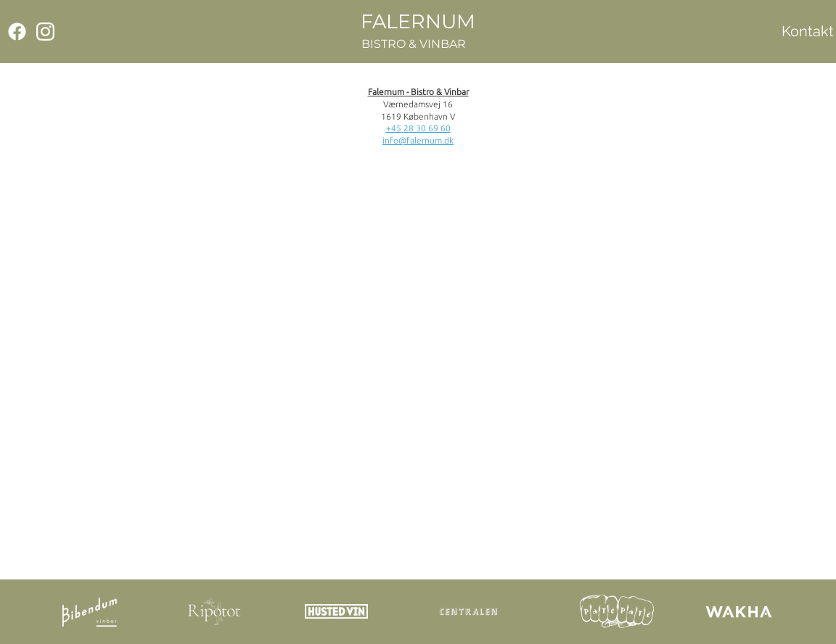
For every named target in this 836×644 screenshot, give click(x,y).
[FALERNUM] (418, 22)
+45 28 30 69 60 (418, 128)
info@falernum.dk (418, 140)
